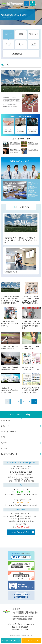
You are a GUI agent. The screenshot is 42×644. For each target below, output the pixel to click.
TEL (26, 4)
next (35, 401)
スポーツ (9, 35)
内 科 (34, 45)
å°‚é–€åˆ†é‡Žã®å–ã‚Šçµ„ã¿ (21, 414)
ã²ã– (4, 437)
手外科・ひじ (33, 35)
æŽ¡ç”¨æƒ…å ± (32, 640)
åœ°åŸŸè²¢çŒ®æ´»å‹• (10, 454)
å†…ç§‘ (5, 448)
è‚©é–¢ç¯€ (5, 426)
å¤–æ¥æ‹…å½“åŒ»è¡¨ (21, 532)
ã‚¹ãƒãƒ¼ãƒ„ (6, 420)
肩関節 (21, 35)
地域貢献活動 (21, 54)
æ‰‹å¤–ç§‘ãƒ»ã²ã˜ (10, 432)
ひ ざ (8, 45)
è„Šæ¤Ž (4, 443)
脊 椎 (21, 45)
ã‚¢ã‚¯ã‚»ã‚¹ (33, 5)
